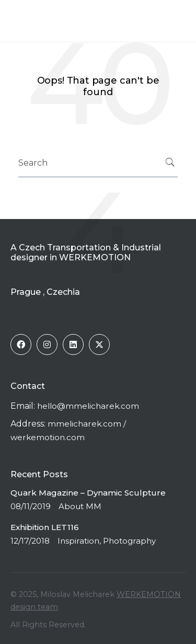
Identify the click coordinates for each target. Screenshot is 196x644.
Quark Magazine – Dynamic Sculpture (88, 493)
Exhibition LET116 (45, 527)
